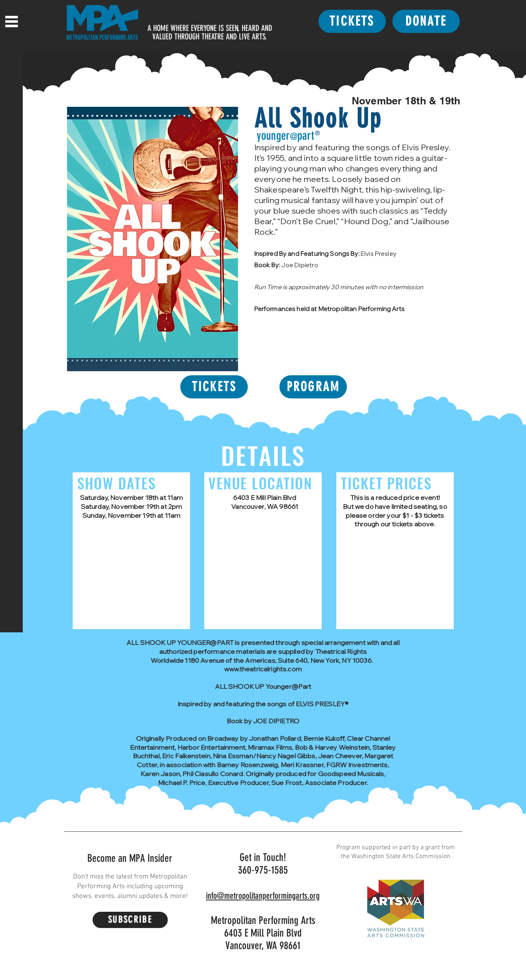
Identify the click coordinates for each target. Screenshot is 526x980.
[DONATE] (426, 21)
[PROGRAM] (313, 387)
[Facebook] (13, 928)
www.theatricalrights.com (263, 669)
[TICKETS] (352, 21)
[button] (12, 22)
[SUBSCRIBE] (130, 920)
